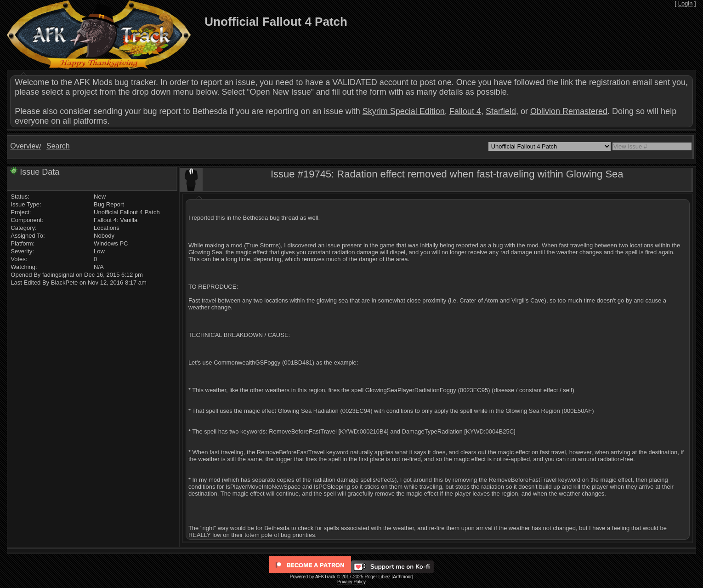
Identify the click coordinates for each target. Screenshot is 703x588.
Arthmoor (402, 577)
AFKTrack (325, 577)
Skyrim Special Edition (404, 111)
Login (686, 3)
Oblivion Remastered (569, 111)
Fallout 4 (465, 111)
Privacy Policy (351, 582)
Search (58, 146)
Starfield (501, 111)
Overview (26, 146)
